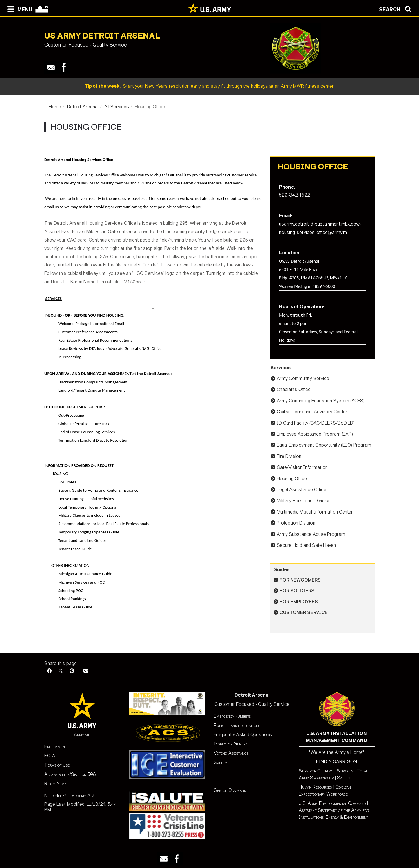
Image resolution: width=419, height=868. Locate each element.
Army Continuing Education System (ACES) (321, 401)
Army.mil (82, 735)
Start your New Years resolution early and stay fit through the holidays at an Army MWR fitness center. (210, 86)
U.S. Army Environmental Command (332, 803)
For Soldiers (297, 591)
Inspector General (232, 744)
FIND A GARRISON (337, 762)
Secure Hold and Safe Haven (306, 545)
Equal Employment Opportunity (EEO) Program (324, 445)
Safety (221, 762)
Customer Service (304, 612)
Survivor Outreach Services (326, 771)
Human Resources (315, 787)
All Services (117, 107)
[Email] (86, 671)
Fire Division (289, 456)
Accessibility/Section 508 (70, 774)
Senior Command (230, 790)
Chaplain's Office (294, 389)
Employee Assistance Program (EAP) (315, 434)
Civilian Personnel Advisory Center (312, 412)
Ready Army (55, 784)
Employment (56, 747)
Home (55, 107)
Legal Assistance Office (302, 490)
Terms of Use (57, 765)
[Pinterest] (72, 671)
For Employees (299, 602)
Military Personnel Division (304, 501)
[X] (61, 671)
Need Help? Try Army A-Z (70, 795)
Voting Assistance (231, 753)
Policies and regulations (237, 725)
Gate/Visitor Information (302, 467)
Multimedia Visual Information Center (315, 512)
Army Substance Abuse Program (311, 534)
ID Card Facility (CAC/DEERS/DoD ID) (316, 423)
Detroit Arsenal (83, 107)
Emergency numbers (232, 716)
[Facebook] (49, 671)
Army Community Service (303, 378)
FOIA (50, 756)
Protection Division (296, 523)
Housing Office (292, 479)
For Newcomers (300, 580)
